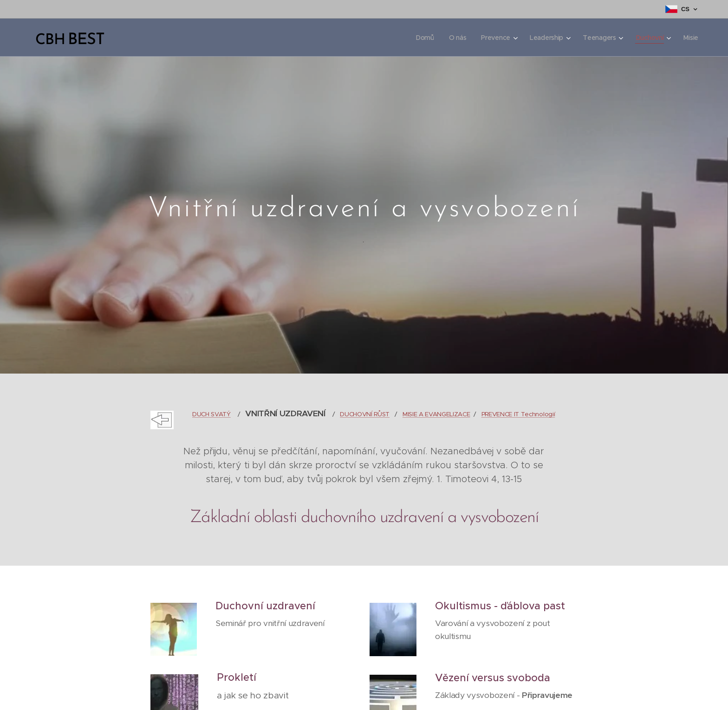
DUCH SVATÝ (211, 414)
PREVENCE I (498, 414)
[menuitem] (422, 38)
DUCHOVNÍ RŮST (365, 414)
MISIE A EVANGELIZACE (436, 414)
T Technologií (535, 414)
